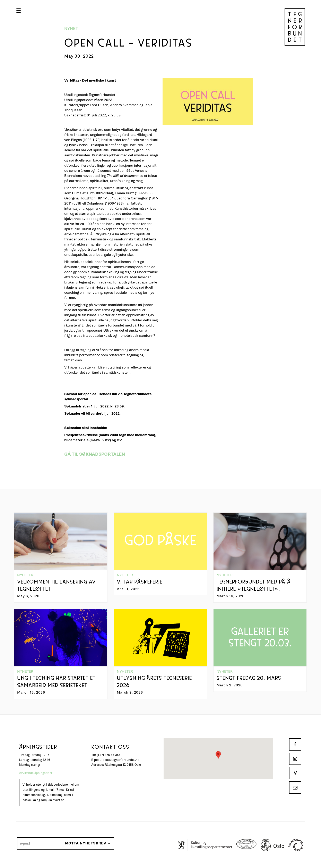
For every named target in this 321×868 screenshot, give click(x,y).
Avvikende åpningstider (36, 773)
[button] (19, 11)
